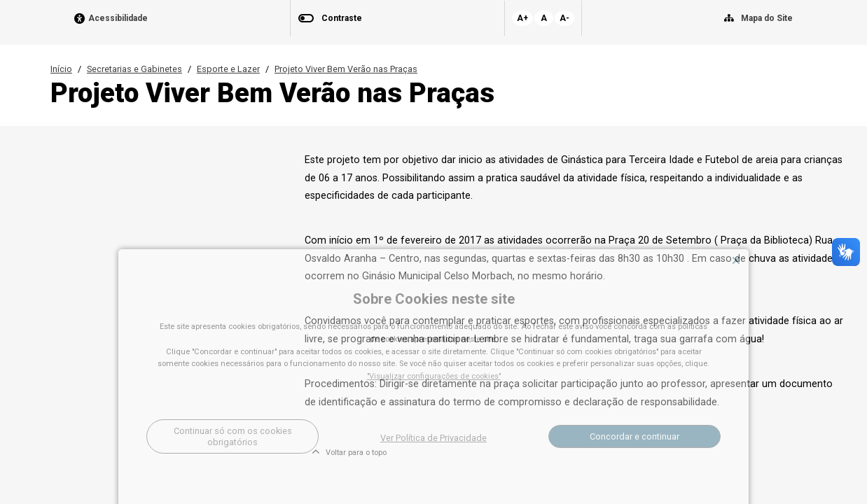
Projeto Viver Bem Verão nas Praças (346, 69)
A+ (522, 18)
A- (564, 18)
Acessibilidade (118, 19)
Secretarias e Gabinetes (134, 69)
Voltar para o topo (349, 453)
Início (61, 69)
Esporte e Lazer (228, 69)
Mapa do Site (767, 18)
